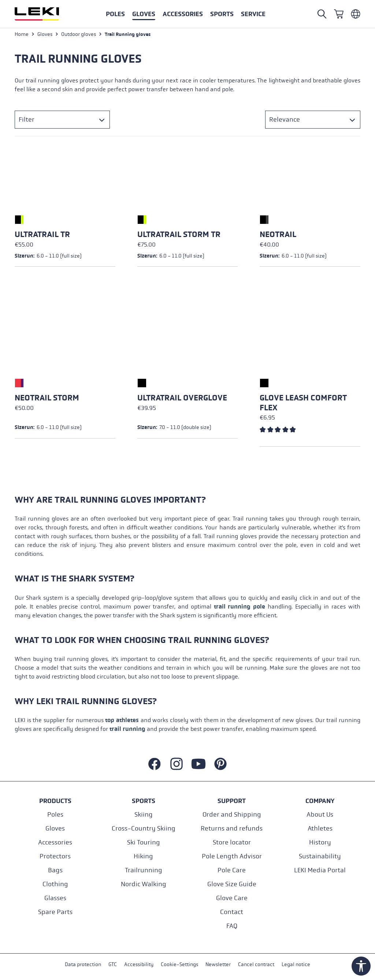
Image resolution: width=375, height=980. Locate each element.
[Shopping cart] (339, 14)
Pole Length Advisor (232, 856)
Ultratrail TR (42, 236)
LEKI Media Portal (320, 870)
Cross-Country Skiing (144, 829)
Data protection (83, 965)
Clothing (55, 884)
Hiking (143, 856)
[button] (222, 14)
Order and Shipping (232, 815)
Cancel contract (256, 965)
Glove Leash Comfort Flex (303, 404)
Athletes (320, 829)
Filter (27, 121)
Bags (55, 870)
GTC (113, 965)
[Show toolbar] (361, 966)
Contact (232, 912)
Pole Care (232, 870)
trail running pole (240, 607)
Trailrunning (144, 870)
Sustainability (320, 856)
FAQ (232, 926)
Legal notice (296, 965)
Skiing (144, 815)
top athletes (122, 721)
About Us (320, 815)
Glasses (55, 898)
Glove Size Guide (232, 884)
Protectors (55, 856)
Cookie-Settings (179, 965)
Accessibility (139, 965)
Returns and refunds (232, 829)
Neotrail (278, 236)
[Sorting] (313, 121)
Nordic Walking (144, 884)
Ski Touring (144, 842)
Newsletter (218, 965)
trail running (127, 730)
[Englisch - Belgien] (356, 14)
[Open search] (322, 14)
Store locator (232, 842)
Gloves (55, 829)
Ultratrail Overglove (182, 399)
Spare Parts (55, 912)
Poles (55, 815)
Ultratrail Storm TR (179, 236)
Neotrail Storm (47, 399)
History (320, 842)
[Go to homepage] (45, 14)
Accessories (55, 842)
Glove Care (232, 898)
